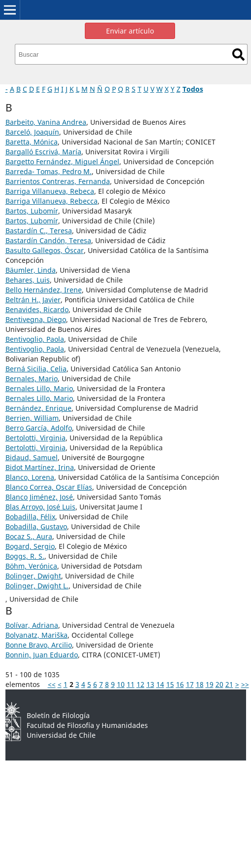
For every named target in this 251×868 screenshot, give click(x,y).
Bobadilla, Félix (30, 517)
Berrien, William (32, 418)
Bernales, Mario (32, 379)
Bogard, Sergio (30, 546)
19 (210, 684)
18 (200, 684)
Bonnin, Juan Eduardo (42, 655)
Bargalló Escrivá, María (43, 152)
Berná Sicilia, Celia (36, 369)
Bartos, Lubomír (32, 211)
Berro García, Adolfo (39, 428)
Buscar (238, 54)
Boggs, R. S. (25, 556)
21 (229, 684)
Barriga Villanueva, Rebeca (50, 191)
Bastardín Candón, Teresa (48, 240)
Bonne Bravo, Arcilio (39, 645)
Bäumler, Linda (31, 270)
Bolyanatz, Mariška (36, 635)
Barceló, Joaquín (32, 132)
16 (180, 684)
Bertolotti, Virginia (36, 438)
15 (170, 684)
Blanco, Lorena (30, 477)
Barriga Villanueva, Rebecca (52, 201)
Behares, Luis (28, 280)
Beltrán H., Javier (33, 300)
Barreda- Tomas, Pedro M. (49, 171)
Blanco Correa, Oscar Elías (49, 487)
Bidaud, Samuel (32, 457)
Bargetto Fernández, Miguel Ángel (62, 162)
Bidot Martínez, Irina (40, 467)
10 (121, 684)
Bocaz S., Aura (29, 536)
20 (219, 684)
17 (190, 684)
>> (245, 684)
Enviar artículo (130, 31)
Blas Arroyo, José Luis (40, 507)
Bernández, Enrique (38, 408)
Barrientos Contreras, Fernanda (58, 181)
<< (52, 684)
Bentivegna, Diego (36, 319)
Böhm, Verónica (31, 566)
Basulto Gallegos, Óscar (45, 250)
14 (160, 684)
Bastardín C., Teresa (39, 231)
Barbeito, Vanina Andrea (46, 122)
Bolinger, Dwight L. (37, 586)
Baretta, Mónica (32, 142)
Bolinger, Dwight (33, 576)
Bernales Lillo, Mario (39, 388)
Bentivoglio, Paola (35, 339)
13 (150, 684)
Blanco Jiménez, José (39, 497)
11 (131, 684)
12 (141, 684)
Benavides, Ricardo (37, 309)
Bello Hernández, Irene (44, 290)
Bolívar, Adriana (32, 625)
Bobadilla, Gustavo (36, 526)
